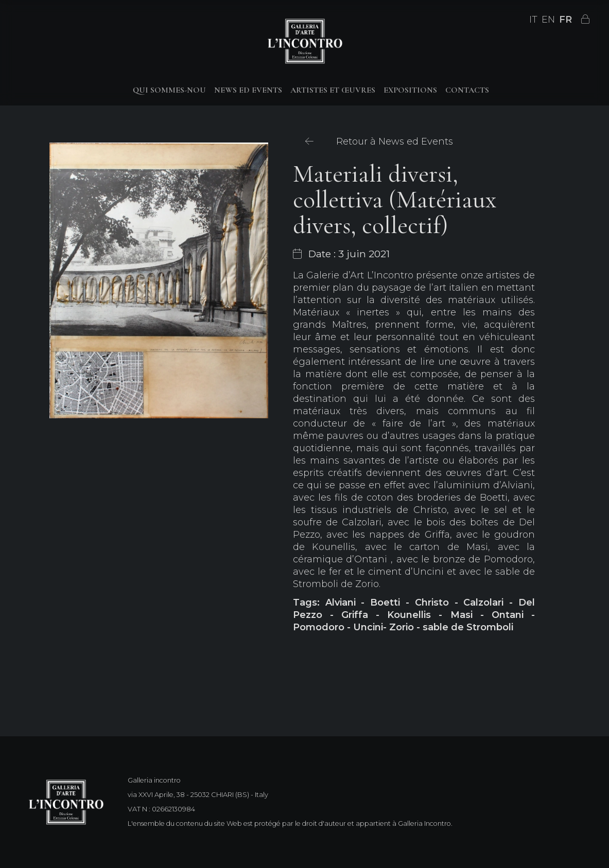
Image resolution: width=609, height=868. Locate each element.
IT (533, 20)
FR (565, 20)
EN (548, 20)
